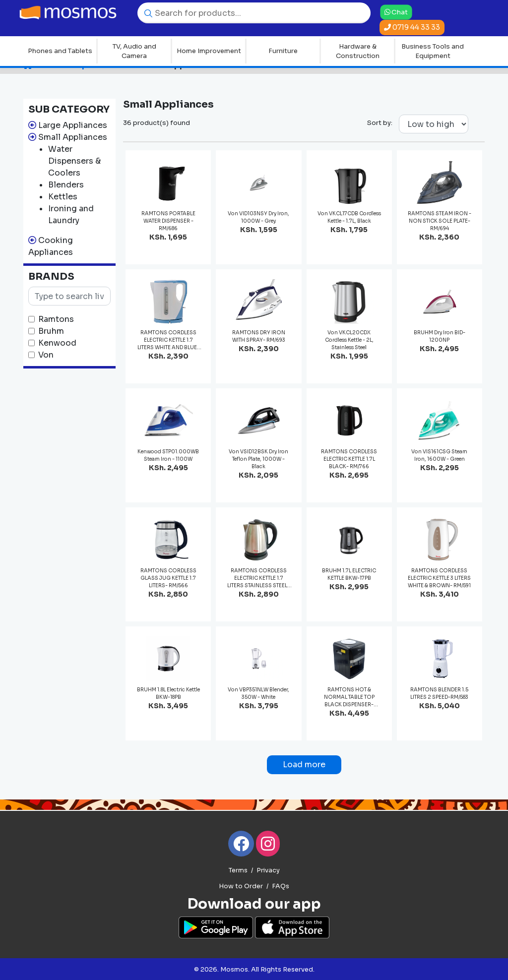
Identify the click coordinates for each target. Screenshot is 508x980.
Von (46, 355)
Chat (396, 12)
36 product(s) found (157, 123)
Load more (304, 765)
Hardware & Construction (358, 51)
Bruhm (51, 331)
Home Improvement (209, 51)
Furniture (283, 51)
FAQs (281, 886)
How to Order (241, 886)
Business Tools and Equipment (433, 51)
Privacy (268, 870)
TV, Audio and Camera (134, 51)
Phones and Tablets (60, 51)
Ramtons (56, 319)
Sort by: (380, 123)
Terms (238, 870)
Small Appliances (73, 137)
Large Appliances (73, 125)
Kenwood (57, 343)
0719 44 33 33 (412, 27)
